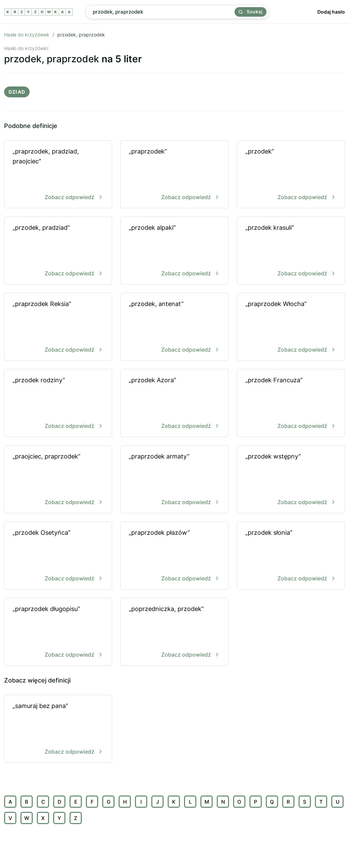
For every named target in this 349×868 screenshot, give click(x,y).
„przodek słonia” (291, 556)
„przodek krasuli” (291, 251)
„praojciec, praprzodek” (58, 480)
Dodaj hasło (331, 12)
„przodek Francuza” (291, 404)
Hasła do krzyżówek (27, 35)
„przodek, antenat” (174, 327)
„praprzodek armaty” (174, 480)
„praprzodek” (174, 175)
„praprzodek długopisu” (58, 632)
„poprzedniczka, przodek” (174, 632)
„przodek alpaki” (174, 251)
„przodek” (291, 175)
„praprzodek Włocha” (291, 327)
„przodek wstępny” (291, 480)
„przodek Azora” (174, 404)
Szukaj (251, 12)
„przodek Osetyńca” (58, 556)
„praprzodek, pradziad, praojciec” (58, 175)
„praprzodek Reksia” (58, 327)
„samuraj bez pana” (58, 729)
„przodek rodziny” (58, 404)
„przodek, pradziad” (58, 251)
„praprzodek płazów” (174, 556)
